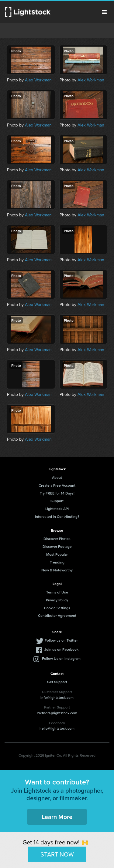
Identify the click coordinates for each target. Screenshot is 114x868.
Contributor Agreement (57, 615)
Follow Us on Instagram (61, 658)
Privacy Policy (57, 600)
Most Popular (57, 554)
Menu (104, 12)
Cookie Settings (57, 608)
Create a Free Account (57, 485)
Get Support (57, 682)
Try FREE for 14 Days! (57, 493)
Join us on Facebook (61, 649)
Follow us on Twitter (61, 640)
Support (57, 501)
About (57, 477)
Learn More (57, 817)
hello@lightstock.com (57, 728)
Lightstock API (57, 509)
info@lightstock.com (57, 697)
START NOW (57, 854)
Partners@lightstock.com (57, 713)
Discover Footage (57, 546)
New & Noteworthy (57, 570)
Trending (57, 562)
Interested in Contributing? (57, 516)
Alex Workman (38, 80)
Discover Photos (57, 539)
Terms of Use (57, 592)
